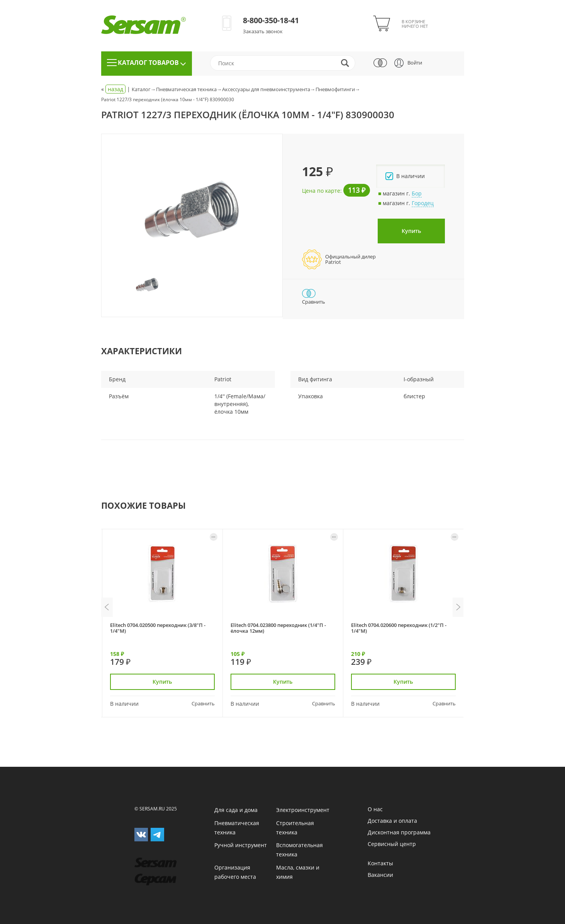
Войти (415, 63)
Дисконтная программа (399, 832)
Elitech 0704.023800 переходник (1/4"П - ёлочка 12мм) (278, 628)
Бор (417, 193)
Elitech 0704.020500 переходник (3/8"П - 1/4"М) (158, 628)
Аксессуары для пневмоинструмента (266, 89)
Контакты (380, 863)
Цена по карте (321, 191)
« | (116, 89)
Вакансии (380, 875)
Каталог (141, 89)
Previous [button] (107, 607)
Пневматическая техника (186, 89)
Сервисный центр (392, 844)
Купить (411, 231)
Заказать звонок (263, 31)
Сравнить (203, 703)
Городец (423, 203)
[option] (192, 209)
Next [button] (458, 607)
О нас (375, 809)
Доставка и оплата (392, 821)
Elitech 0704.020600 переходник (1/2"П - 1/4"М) (399, 628)
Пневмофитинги (335, 89)
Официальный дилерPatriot (350, 259)
